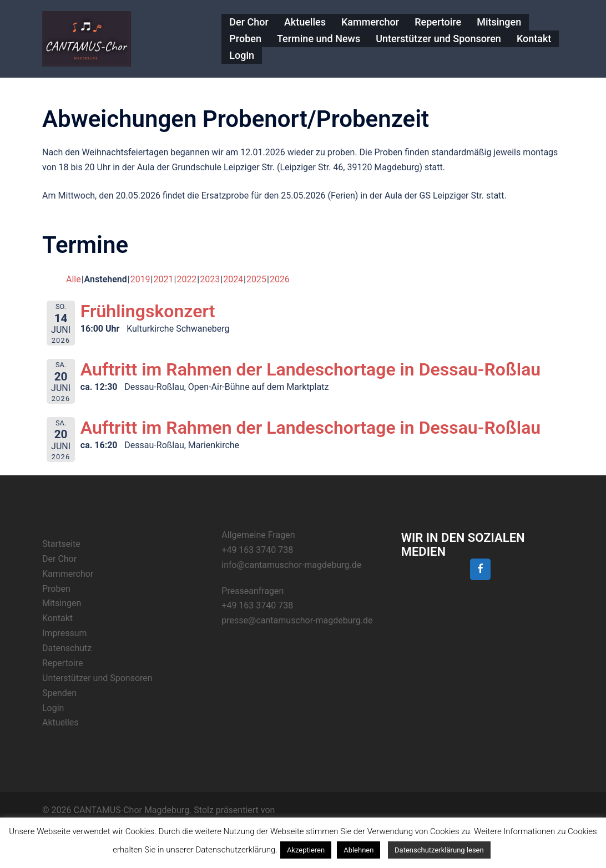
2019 (140, 279)
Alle (74, 279)
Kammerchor (370, 22)
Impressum (65, 633)
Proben (245, 39)
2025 (256, 279)
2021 (164, 279)
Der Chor (249, 22)
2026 (280, 279)
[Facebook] (481, 569)
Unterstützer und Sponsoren (438, 39)
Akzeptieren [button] (306, 850)
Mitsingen (499, 22)
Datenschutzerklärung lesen (439, 850)
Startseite (61, 544)
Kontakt (534, 39)
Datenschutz (67, 648)
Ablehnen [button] (358, 850)
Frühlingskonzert (148, 311)
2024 (233, 279)
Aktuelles (305, 22)
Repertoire (438, 22)
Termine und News (319, 39)
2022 (186, 279)
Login (242, 55)
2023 (210, 279)
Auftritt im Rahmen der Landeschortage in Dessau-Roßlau (310, 369)
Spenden (59, 693)
